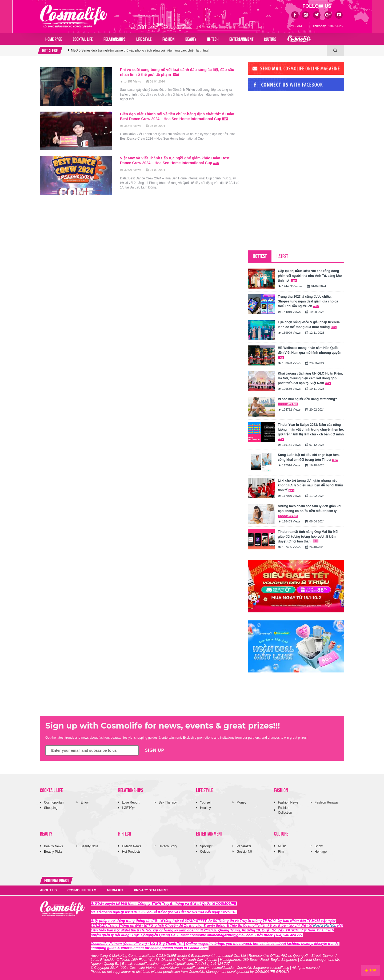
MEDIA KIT (115, 890)
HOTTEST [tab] (260, 256)
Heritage (321, 852)
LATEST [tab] (282, 256)
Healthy (205, 808)
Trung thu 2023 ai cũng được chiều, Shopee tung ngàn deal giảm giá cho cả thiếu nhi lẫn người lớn (308, 301)
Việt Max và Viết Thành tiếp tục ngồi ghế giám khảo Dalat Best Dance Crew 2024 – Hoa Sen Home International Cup (175, 160)
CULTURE (270, 39)
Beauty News (53, 846)
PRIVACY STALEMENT (151, 890)
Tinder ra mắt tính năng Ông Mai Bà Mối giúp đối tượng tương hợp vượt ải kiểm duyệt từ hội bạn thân (308, 537)
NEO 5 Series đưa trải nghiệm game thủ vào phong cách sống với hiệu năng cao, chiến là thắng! (140, 50)
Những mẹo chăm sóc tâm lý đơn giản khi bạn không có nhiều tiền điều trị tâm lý (310, 511)
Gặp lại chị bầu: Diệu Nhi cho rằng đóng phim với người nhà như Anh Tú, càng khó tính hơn (310, 276)
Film (281, 852)
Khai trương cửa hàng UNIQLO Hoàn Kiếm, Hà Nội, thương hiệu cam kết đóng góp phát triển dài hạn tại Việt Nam (310, 378)
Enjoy (85, 802)
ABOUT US (48, 890)
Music (282, 846)
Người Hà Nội (324, 925)
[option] (197, 50)
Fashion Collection (285, 810)
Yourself (206, 802)
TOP (371, 970)
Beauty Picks (53, 852)
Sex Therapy (168, 802)
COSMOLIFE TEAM (82, 890)
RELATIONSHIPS (115, 39)
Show (319, 846)
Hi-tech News (132, 846)
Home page (54, 39)
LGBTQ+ (129, 808)
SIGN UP (155, 750)
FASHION (169, 39)
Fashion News (288, 802)
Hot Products (131, 852)
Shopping (51, 808)
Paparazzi (244, 846)
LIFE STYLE (144, 39)
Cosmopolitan (54, 802)
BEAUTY (191, 39)
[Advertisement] (288, 132)
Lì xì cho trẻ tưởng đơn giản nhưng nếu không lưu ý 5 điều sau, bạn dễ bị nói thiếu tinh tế (310, 485)
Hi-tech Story (168, 846)
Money (241, 802)
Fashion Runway (327, 802)
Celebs (205, 852)
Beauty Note (89, 846)
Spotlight (206, 846)
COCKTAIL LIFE (83, 39)
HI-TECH (213, 39)
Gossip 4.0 (244, 852)
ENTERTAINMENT (241, 39)
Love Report (131, 802)
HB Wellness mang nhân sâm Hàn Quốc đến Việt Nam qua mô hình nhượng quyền (310, 353)
